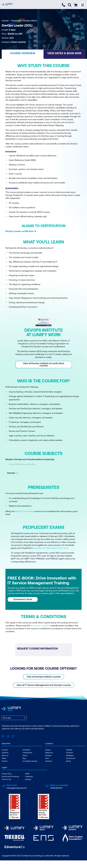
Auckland (69, 753)
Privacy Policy (7, 774)
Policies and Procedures (10, 777)
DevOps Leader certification (20, 231)
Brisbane (48, 755)
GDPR (27, 774)
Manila (68, 761)
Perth (47, 758)
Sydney (48, 750)
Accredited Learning (30, 761)
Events (25, 755)
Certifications (27, 753)
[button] (23, 54)
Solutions (5, 753)
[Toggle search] (70, 5)
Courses (5, 21)
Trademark (29, 777)
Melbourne (49, 753)
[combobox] (3, 718)
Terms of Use (6, 779)
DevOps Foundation (24, 511)
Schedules (26, 750)
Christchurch (71, 758)
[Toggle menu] (83, 5)
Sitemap (28, 779)
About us (5, 755)
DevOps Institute (30, 21)
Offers (4, 758)
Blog (24, 758)
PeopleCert (16, 21)
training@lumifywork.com (17, 788)
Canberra (49, 761)
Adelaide (69, 750)
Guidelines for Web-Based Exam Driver (51, 548)
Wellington (70, 755)
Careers (5, 761)
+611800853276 (56, 788)
